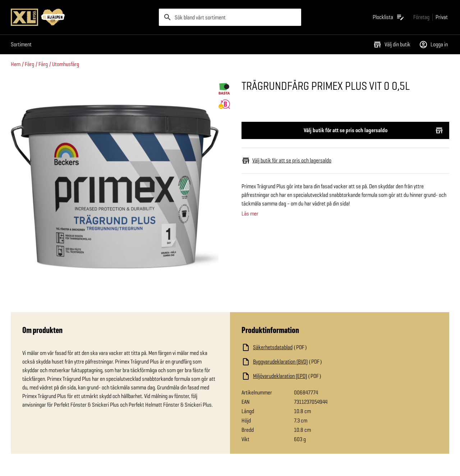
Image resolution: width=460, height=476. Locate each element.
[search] (230, 17)
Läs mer (250, 214)
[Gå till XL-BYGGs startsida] (82, 17)
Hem (16, 64)
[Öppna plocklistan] (389, 17)
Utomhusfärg (66, 64)
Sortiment (21, 44)
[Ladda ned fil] (313, 347)
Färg (29, 64)
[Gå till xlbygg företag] (421, 17)
